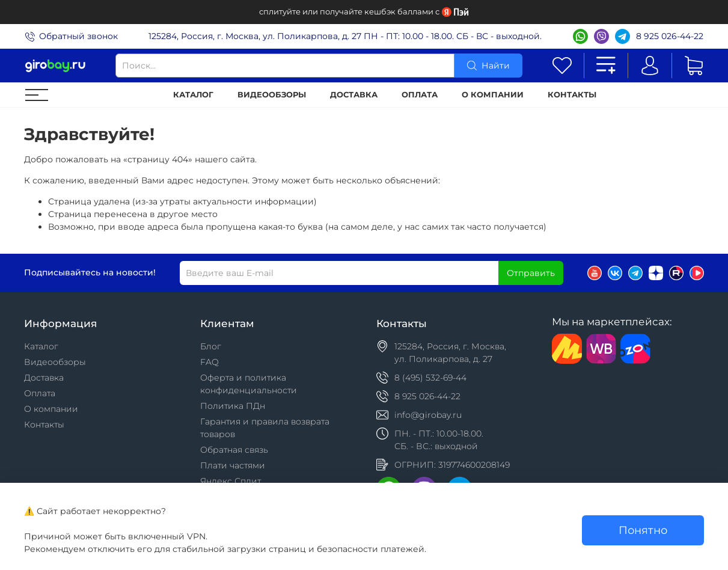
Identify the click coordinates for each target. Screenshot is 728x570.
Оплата (420, 95)
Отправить (531, 273)
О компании (493, 95)
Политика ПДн (233, 406)
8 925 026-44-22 (670, 36)
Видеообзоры (272, 95)
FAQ (210, 362)
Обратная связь (234, 450)
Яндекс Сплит (231, 481)
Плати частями (233, 465)
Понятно (643, 530)
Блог (211, 346)
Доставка (354, 95)
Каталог (193, 95)
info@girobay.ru (428, 415)
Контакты (572, 95)
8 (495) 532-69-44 (430, 378)
